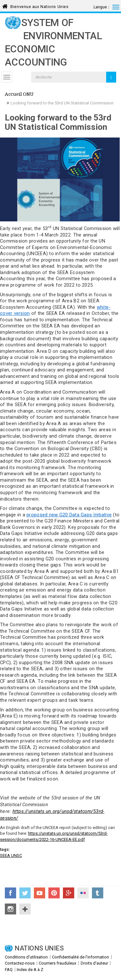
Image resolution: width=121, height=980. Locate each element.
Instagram (10, 909)
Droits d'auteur (94, 963)
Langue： (102, 7)
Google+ (69, 893)
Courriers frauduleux (57, 963)
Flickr (83, 893)
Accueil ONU (19, 95)
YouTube (40, 893)
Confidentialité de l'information (81, 957)
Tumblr (98, 893)
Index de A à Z (30, 970)
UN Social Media (25, 909)
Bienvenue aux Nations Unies (39, 6)
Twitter (25, 893)
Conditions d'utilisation (26, 957)
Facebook (10, 893)
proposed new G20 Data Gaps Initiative (69, 515)
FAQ (9, 970)
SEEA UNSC (11, 855)
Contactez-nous (20, 963)
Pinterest (54, 893)
